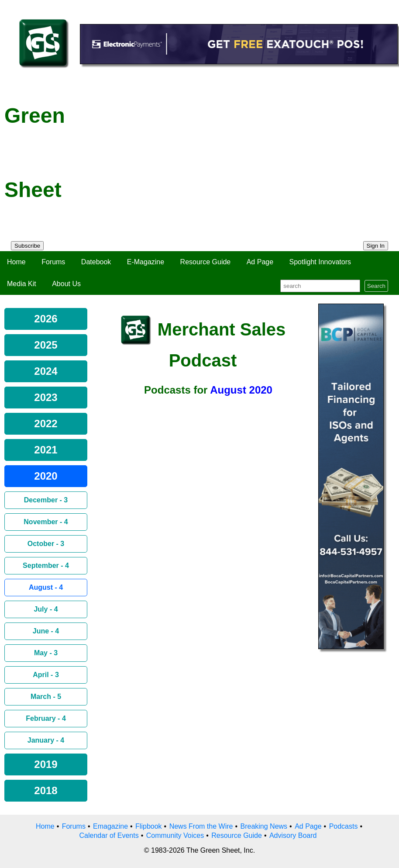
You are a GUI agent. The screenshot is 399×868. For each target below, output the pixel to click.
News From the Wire (201, 826)
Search (376, 286)
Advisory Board (293, 835)
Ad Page (260, 262)
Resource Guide (206, 262)
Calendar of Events (109, 835)
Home (16, 262)
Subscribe (27, 246)
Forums (53, 262)
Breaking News (264, 826)
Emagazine (110, 826)
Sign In (376, 246)
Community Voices (175, 835)
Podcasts (344, 826)
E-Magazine (146, 262)
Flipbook (148, 826)
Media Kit (22, 284)
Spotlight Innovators (320, 262)
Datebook (96, 262)
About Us (66, 284)
